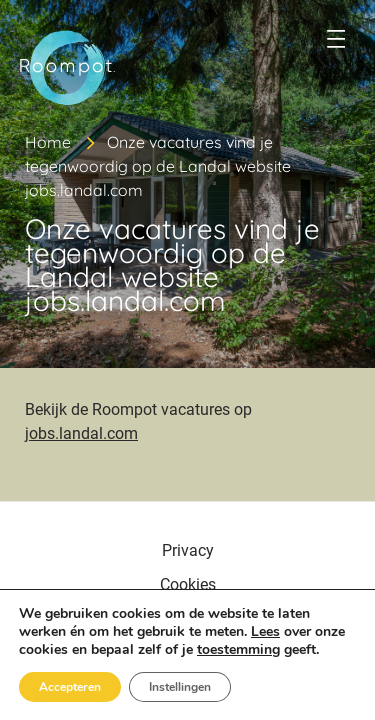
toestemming (238, 650)
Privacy (188, 550)
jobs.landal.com (81, 433)
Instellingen (180, 687)
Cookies (188, 584)
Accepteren (70, 687)
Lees (265, 631)
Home (48, 142)
